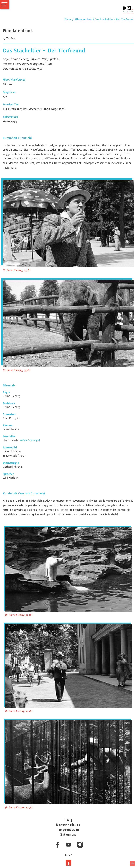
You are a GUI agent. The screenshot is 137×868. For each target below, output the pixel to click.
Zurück (9, 38)
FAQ (68, 820)
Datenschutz (68, 825)
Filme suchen (83, 19)
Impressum (68, 830)
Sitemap (69, 834)
